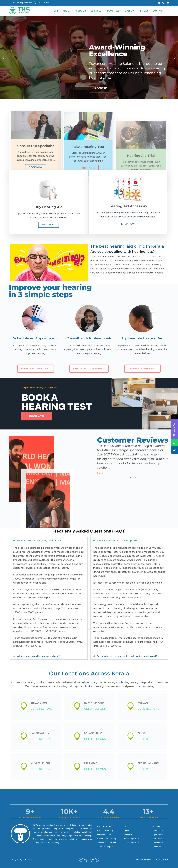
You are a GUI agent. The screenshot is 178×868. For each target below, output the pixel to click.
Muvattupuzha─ (41, 765)
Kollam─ (143, 704)
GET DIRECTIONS (42, 709)
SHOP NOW (49, 225)
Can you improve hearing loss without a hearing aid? (127, 656)
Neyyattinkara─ (94, 704)
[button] (3, 58)
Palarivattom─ (40, 734)
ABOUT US (101, 88)
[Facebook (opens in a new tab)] (159, 3)
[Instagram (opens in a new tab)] (163, 3)
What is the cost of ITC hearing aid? (117, 541)
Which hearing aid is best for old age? (38, 656)
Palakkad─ (91, 765)
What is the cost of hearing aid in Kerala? (40, 541)
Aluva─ (142, 734)
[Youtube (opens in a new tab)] (167, 3)
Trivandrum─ (39, 704)
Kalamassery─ (93, 734)
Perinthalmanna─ (149, 765)
